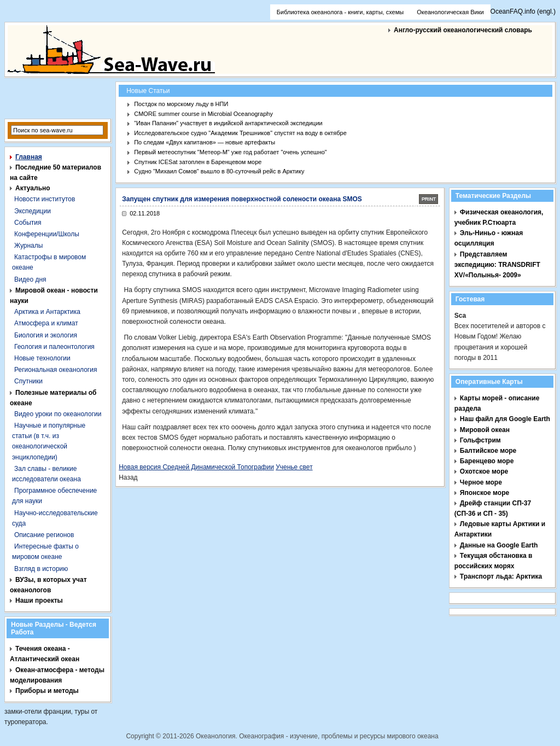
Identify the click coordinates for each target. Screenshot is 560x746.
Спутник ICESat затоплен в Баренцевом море (198, 162)
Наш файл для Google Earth (505, 419)
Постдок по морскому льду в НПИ (181, 104)
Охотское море (484, 471)
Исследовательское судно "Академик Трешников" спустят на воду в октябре (240, 133)
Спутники (28, 381)
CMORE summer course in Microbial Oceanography (203, 114)
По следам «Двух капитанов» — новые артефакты (205, 142)
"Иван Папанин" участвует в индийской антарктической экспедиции (228, 123)
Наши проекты (39, 601)
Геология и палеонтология (54, 347)
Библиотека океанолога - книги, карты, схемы (340, 12)
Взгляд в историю (41, 569)
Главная (29, 157)
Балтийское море (488, 451)
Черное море (481, 482)
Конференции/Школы (47, 234)
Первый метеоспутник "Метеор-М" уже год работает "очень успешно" (231, 152)
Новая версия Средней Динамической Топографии (196, 467)
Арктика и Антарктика (47, 312)
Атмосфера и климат (46, 323)
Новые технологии (42, 358)
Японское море (485, 493)
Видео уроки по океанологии (58, 414)
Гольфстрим (480, 440)
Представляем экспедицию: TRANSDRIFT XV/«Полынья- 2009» (497, 265)
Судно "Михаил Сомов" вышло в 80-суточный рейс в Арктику (219, 171)
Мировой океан (485, 430)
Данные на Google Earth (499, 545)
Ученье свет (294, 467)
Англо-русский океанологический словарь (463, 30)
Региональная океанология (56, 370)
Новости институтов (45, 199)
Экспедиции (33, 211)
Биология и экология (46, 335)
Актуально (33, 188)
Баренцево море (487, 461)
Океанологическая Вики (450, 12)
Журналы (28, 246)
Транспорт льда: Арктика (501, 576)
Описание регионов (44, 535)
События (28, 223)
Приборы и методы (47, 691)
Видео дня (30, 279)
